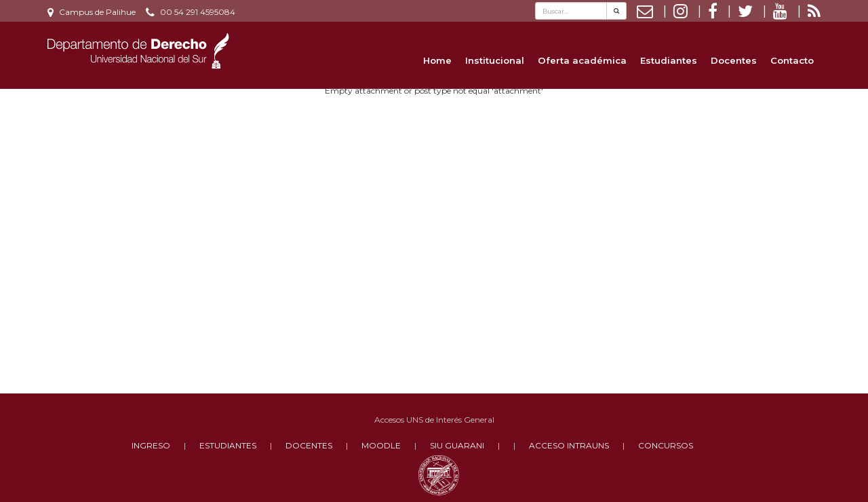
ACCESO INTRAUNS (569, 445)
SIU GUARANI (457, 445)
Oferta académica (582, 60)
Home (437, 60)
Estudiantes (669, 60)
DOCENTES (309, 445)
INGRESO (151, 445)
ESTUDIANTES (228, 445)
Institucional (495, 60)
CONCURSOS (666, 445)
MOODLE (381, 445)
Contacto (792, 60)
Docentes (734, 60)
